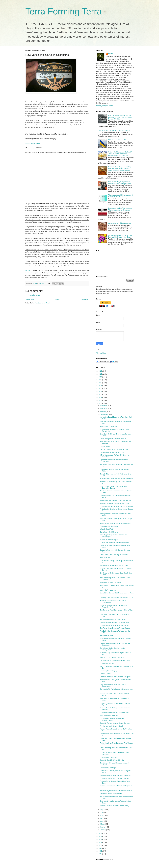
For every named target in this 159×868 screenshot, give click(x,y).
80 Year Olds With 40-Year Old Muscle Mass (115, 622)
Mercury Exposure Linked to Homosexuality (114, 806)
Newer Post (30, 299)
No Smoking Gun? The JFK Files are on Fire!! (115, 130)
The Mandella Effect (107, 636)
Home (57, 299)
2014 (101, 834)
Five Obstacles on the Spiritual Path (112, 452)
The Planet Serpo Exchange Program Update (115, 628)
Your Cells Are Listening (108, 590)
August (103, 810)
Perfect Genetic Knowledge (109, 526)
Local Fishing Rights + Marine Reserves (113, 439)
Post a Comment (34, 295)
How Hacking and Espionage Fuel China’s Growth (117, 506)
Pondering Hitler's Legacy (108, 671)
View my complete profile (105, 106)
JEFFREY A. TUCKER (33, 143)
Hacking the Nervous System (110, 540)
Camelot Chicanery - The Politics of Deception (115, 677)
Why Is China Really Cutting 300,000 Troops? (115, 503)
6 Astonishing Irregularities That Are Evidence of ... (117, 791)
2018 (101, 394)
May (102, 818)
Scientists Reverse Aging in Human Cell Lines (115, 723)
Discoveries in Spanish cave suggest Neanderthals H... (112, 719)
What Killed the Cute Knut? (109, 716)
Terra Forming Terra (64, 11)
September (104, 414)
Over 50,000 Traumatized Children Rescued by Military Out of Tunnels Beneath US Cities (120, 117)
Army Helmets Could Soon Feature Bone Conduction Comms (114, 487)
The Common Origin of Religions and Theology (116, 523)
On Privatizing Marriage (108, 768)
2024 (101, 377)
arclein (111, 54)
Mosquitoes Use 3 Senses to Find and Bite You (116, 500)
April (102, 821)
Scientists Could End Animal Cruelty (112, 760)
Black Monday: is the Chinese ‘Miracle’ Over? (115, 660)
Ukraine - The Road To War (117, 140)
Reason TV (29, 270)
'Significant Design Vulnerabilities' (111, 794)
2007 (101, 854)
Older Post (85, 299)
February (104, 827)
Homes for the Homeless (108, 757)
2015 (101, 403)
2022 (101, 383)
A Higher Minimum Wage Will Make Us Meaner (116, 775)
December (104, 406)
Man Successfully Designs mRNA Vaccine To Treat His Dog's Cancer (120, 183)
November (104, 409)
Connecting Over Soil (107, 663)
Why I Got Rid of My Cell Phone (111, 582)
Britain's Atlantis (105, 674)
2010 (101, 845)
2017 (101, 397)
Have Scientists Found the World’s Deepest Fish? (116, 479)
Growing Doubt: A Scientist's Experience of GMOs (117, 598)
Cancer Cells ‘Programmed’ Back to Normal (114, 713)
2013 (101, 836)
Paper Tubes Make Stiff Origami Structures (114, 555)
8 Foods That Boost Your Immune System (114, 449)
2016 (101, 400)
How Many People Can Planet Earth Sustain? (115, 778)
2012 (101, 839)
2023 (101, 380)
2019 (101, 392)
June (102, 815)
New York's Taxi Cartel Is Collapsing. (112, 657)
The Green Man (105, 558)
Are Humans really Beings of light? (111, 726)
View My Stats (101, 353)
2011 (101, 842)
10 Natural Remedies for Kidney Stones (113, 619)
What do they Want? (107, 529)
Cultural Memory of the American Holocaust (114, 542)
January (103, 830)
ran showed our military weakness (120, 223)
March (103, 824)
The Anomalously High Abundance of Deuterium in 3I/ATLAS (121, 196)
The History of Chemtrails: (109, 426)
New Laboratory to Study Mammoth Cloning (115, 625)
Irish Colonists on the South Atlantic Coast (114, 565)
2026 (101, 371)
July (102, 812)
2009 (101, 848)
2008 (101, 851)
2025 (101, 374)
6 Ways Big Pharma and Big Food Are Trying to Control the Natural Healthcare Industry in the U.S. (121, 154)
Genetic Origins (105, 446)
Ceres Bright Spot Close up (109, 532)
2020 (101, 389)
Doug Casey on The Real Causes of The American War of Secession (120, 209)
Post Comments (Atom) (42, 303)
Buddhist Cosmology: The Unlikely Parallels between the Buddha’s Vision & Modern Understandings (120, 169)
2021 (101, 386)
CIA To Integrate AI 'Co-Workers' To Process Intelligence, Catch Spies (120, 236)
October (103, 412)
